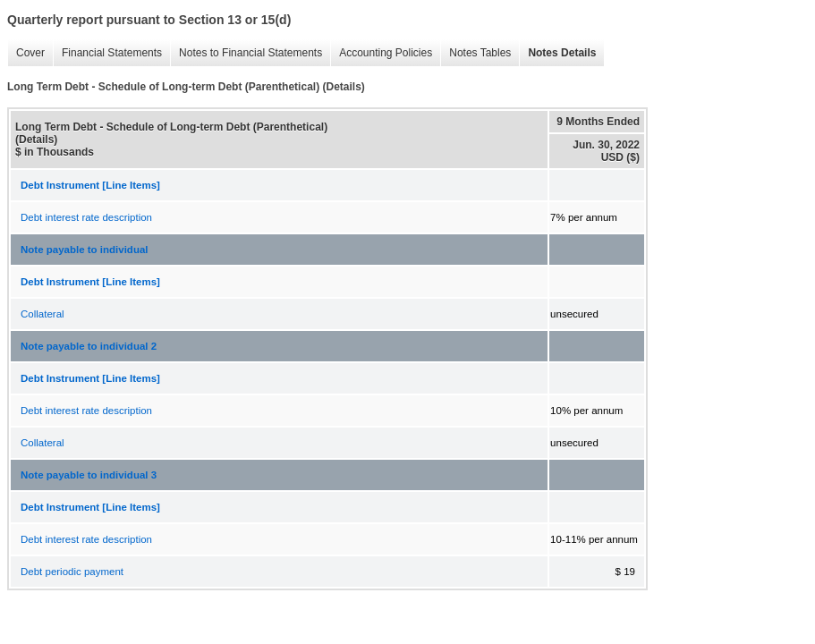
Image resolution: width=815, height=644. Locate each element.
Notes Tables (475, 53)
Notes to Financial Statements (246, 53)
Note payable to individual (85, 250)
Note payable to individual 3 (89, 475)
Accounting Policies (381, 53)
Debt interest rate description (86, 217)
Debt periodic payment (72, 572)
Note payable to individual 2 (89, 346)
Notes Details (557, 53)
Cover (26, 53)
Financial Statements (107, 53)
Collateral (42, 314)
